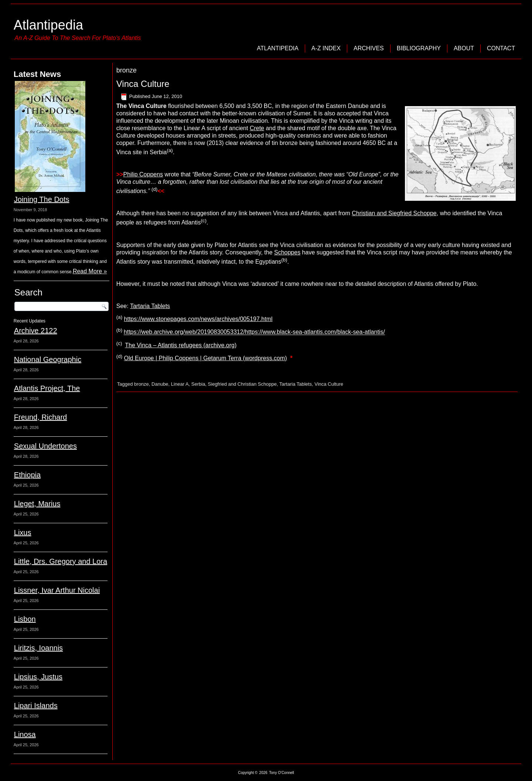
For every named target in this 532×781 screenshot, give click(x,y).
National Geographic (48, 359)
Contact (501, 48)
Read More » (90, 271)
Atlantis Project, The (47, 388)
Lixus (23, 532)
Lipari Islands (36, 706)
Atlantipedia (48, 25)
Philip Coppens (143, 174)
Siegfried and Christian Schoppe (242, 384)
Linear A (180, 384)
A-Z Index (326, 48)
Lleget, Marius (37, 504)
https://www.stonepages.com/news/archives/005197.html (198, 319)
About (464, 48)
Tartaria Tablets (150, 306)
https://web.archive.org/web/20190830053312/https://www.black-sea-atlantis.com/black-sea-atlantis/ (254, 332)
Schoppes (287, 252)
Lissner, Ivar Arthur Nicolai (57, 590)
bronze (141, 384)
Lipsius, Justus (38, 677)
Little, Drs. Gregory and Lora (61, 561)
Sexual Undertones (45, 446)
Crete (257, 128)
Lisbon (25, 619)
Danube (160, 384)
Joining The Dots (42, 199)
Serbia (198, 384)
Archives (369, 48)
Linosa (25, 734)
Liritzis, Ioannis (38, 648)
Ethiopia (27, 475)
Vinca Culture (143, 84)
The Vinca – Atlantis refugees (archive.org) (181, 345)
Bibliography (419, 48)
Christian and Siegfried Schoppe (394, 213)
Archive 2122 (36, 331)
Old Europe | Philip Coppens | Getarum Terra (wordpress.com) (206, 358)
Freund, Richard (40, 417)
